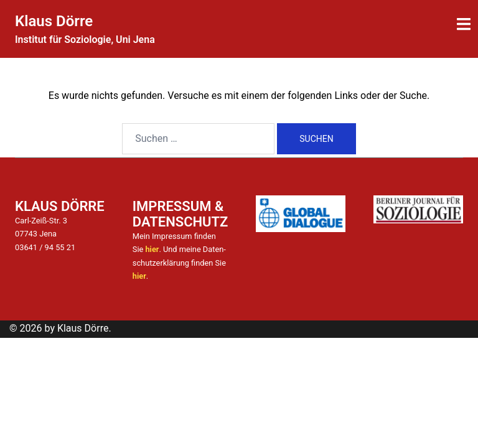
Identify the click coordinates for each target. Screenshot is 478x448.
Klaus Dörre (54, 21)
